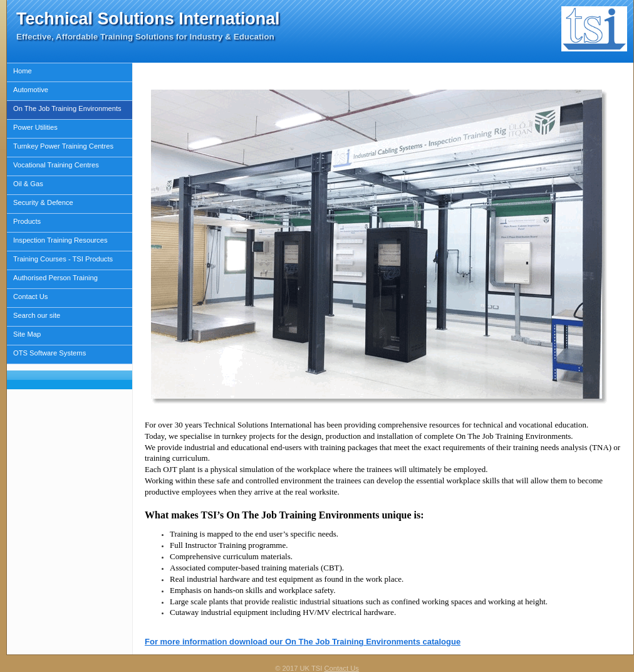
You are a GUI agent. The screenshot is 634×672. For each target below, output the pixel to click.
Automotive (31, 90)
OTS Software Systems (49, 353)
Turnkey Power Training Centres (63, 146)
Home (23, 71)
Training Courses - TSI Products (63, 259)
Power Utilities (35, 127)
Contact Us (30, 297)
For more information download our (215, 642)
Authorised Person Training (55, 278)
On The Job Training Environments (67, 108)
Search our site (37, 315)
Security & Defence (43, 202)
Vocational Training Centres (56, 165)
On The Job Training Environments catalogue (373, 642)
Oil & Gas (28, 184)
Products (27, 221)
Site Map (27, 334)
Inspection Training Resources (60, 240)
